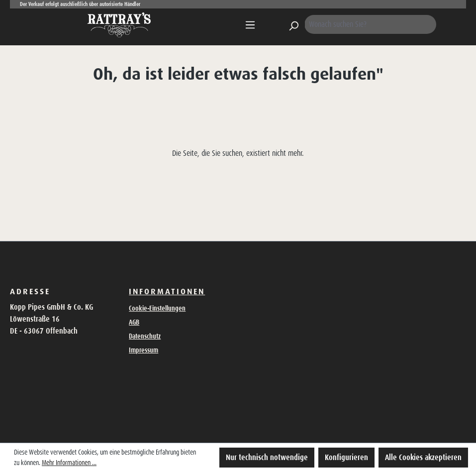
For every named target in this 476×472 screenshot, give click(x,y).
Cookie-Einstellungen (157, 308)
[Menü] (250, 25)
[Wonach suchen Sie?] (371, 24)
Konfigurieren (346, 457)
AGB (134, 322)
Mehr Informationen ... (69, 463)
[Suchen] (293, 24)
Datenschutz (145, 336)
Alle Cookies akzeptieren (423, 457)
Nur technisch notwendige (267, 457)
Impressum (143, 350)
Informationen (167, 291)
